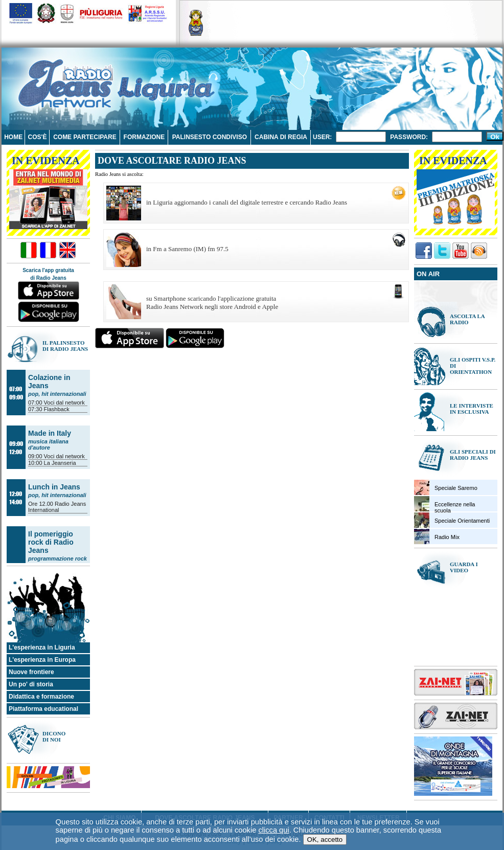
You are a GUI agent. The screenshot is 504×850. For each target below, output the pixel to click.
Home (13, 137)
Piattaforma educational (43, 709)
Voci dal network (64, 402)
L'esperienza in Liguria (42, 647)
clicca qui (273, 795)
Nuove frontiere (31, 672)
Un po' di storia (31, 684)
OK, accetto (325, 804)
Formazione (144, 137)
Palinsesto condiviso (210, 137)
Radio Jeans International (57, 507)
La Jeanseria (60, 463)
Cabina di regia (281, 137)
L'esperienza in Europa (42, 660)
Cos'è (38, 137)
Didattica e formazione (41, 697)
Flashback (57, 409)
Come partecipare (85, 137)
